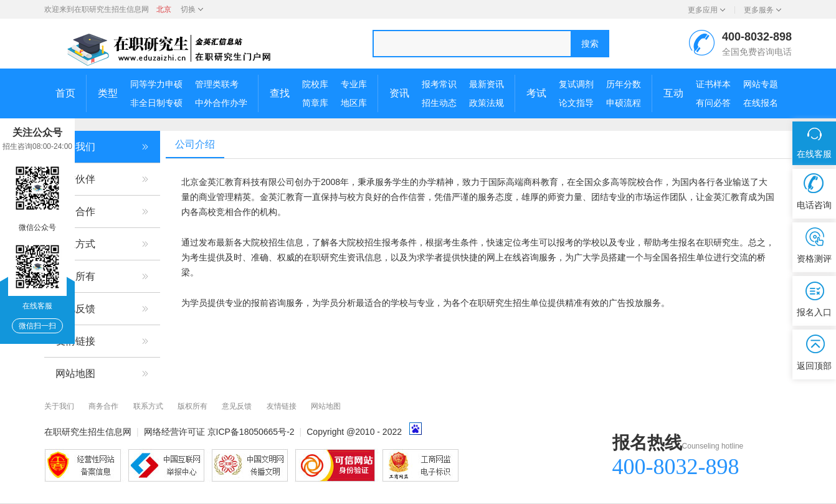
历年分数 (624, 84)
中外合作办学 (221, 103)
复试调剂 (576, 84)
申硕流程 (624, 103)
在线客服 (814, 154)
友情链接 (102, 341)
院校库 (315, 84)
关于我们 (102, 147)
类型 (108, 93)
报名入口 (814, 312)
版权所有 (102, 277)
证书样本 (713, 84)
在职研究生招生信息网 (112, 9)
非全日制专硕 (156, 103)
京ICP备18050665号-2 (251, 432)
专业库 (354, 84)
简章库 (315, 103)
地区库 (354, 103)
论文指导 (576, 103)
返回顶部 (814, 366)
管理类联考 (217, 84)
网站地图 (102, 374)
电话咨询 (814, 205)
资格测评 (814, 259)
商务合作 (102, 212)
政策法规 (487, 103)
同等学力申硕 (156, 84)
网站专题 (761, 84)
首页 (65, 93)
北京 (164, 9)
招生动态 (439, 103)
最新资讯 (487, 84)
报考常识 (439, 84)
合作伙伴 (102, 179)
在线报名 (761, 103)
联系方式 (102, 244)
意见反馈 (102, 309)
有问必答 (713, 103)
